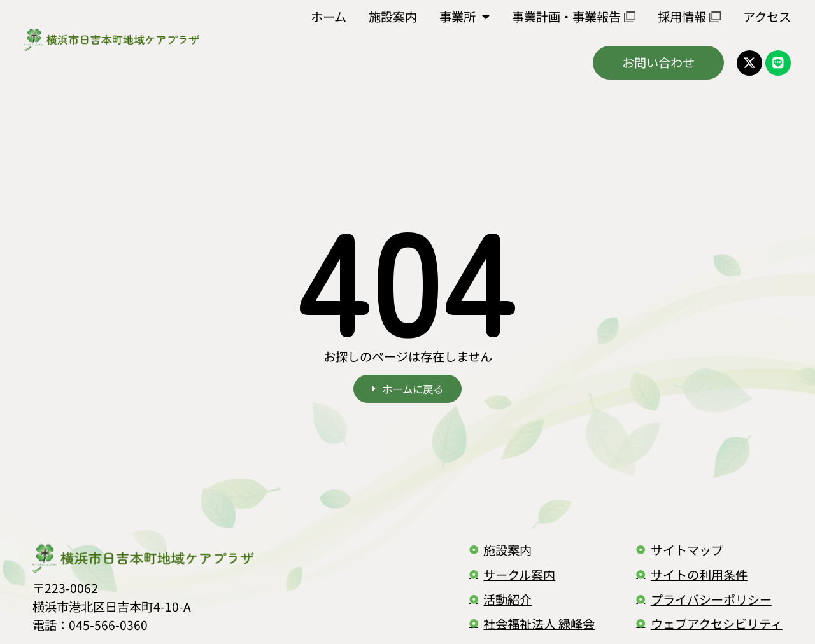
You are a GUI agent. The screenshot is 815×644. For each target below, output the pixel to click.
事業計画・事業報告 (574, 17)
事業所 (464, 16)
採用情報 (689, 17)
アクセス (767, 17)
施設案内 (393, 17)
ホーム (329, 17)
